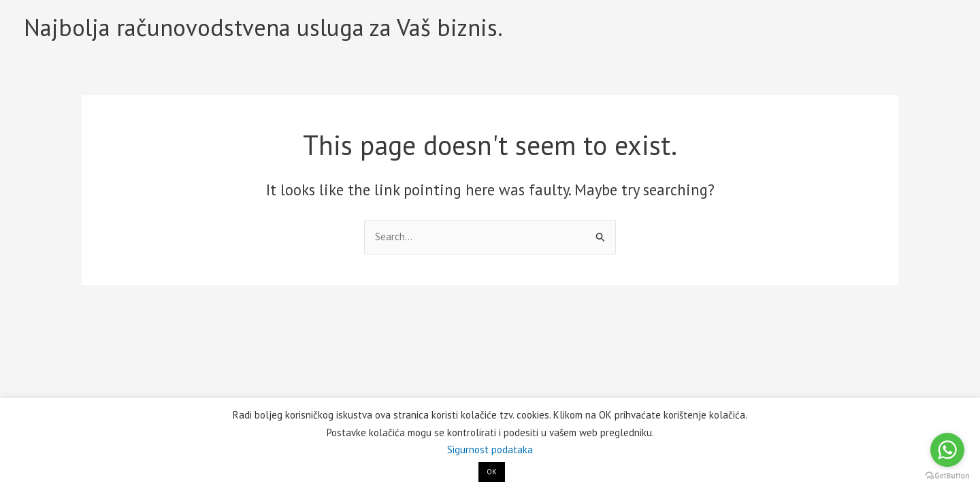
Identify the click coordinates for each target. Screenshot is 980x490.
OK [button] (492, 472)
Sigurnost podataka (490, 450)
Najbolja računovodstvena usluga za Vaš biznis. (263, 27)
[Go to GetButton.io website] (947, 476)
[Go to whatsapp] (947, 450)
